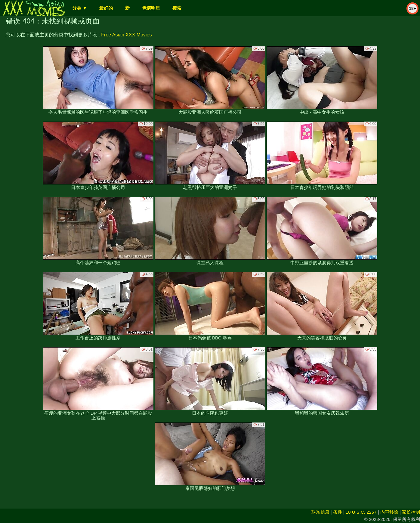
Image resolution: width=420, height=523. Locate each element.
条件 (338, 512)
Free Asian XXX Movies (126, 35)
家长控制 (411, 512)
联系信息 (320, 512)
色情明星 (151, 8)
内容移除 (389, 512)
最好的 (106, 8)
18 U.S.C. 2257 (361, 512)
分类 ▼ (80, 8)
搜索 (177, 8)
